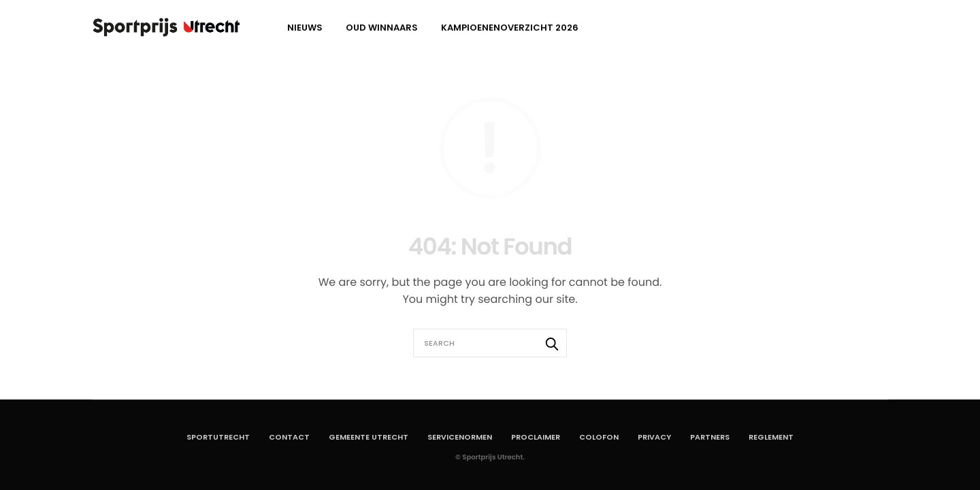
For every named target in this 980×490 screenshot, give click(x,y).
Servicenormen (460, 437)
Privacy (654, 437)
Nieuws (305, 28)
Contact (289, 437)
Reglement (771, 437)
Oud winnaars (382, 28)
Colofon (599, 437)
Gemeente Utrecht (369, 437)
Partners (710, 437)
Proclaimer (536, 437)
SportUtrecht (218, 437)
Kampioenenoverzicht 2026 (510, 28)
